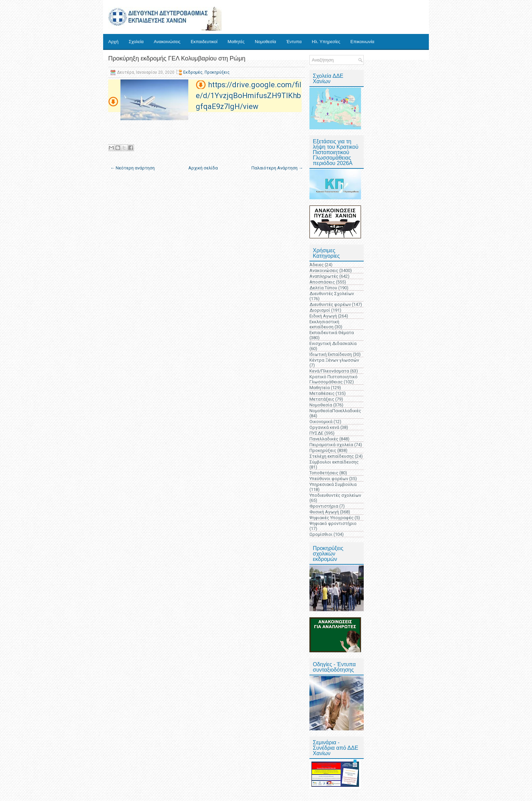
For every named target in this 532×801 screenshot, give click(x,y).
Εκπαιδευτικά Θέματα (332, 333)
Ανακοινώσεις (167, 42)
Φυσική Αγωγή (324, 512)
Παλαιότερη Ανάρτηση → (277, 168)
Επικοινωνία (363, 42)
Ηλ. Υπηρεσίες (326, 42)
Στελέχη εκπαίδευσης (332, 456)
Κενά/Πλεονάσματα (329, 371)
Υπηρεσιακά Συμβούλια (333, 484)
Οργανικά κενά (324, 427)
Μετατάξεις (322, 399)
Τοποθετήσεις (324, 473)
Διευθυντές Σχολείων (332, 294)
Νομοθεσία (265, 42)
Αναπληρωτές (324, 276)
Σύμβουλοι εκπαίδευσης (334, 462)
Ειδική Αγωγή (323, 316)
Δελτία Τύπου (323, 288)
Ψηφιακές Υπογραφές (331, 518)
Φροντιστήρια (324, 506)
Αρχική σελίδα (203, 168)
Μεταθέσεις (322, 393)
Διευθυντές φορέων (330, 304)
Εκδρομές (193, 72)
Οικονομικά (321, 422)
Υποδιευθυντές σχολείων (335, 495)
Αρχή (113, 42)
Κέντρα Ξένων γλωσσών (334, 360)
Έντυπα (294, 42)
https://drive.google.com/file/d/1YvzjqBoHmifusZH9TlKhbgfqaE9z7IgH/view (249, 96)
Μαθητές (236, 42)
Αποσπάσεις (322, 282)
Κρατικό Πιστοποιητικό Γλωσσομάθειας (334, 379)
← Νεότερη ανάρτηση (132, 168)
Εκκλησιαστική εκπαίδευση (324, 324)
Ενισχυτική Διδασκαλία (333, 343)
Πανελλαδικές (324, 439)
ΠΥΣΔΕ (316, 433)
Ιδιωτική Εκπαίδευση (331, 354)
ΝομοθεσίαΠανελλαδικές (335, 411)
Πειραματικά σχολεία (331, 445)
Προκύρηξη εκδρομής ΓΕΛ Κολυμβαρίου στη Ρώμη (177, 58)
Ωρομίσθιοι (321, 534)
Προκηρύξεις (217, 72)
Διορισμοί (320, 310)
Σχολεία (136, 42)
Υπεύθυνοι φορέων (329, 479)
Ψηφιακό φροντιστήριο (333, 523)
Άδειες (317, 265)
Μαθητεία (320, 388)
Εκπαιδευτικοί (204, 42)
